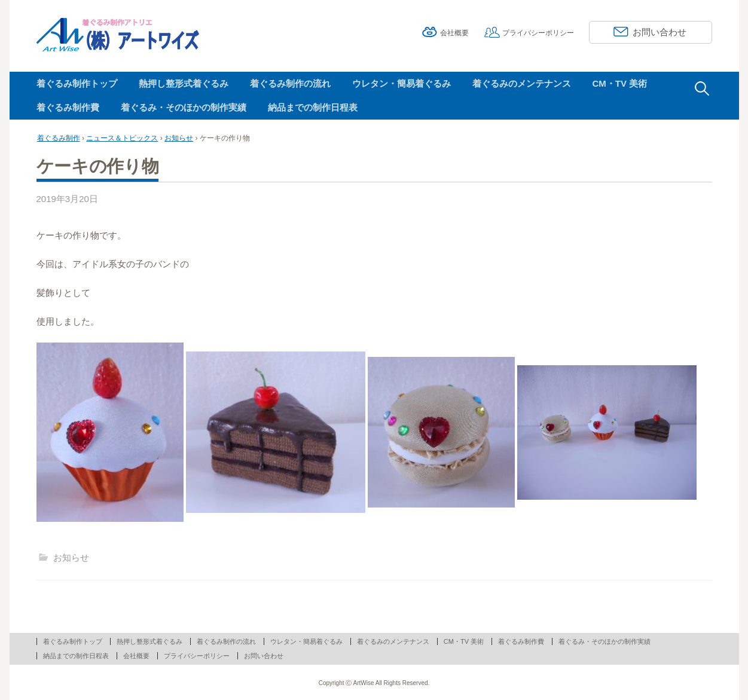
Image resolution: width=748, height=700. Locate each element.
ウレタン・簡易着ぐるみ (402, 83)
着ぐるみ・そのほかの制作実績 (184, 107)
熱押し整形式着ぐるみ (184, 83)
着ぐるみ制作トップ (77, 83)
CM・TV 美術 (620, 83)
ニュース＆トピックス (122, 138)
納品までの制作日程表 (313, 107)
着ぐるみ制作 (59, 138)
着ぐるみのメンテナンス (522, 83)
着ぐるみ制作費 (68, 107)
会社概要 (454, 33)
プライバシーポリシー (538, 33)
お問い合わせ (660, 32)
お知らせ (179, 138)
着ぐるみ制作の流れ (290, 83)
